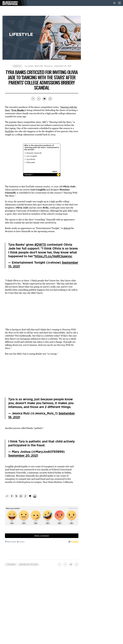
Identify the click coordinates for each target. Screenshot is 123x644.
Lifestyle (17, 66)
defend (67, 228)
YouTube (9, 131)
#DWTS (40, 245)
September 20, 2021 (23, 456)
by (39, 66)
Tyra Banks (11, 562)
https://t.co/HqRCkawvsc (53, 256)
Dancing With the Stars (28, 562)
